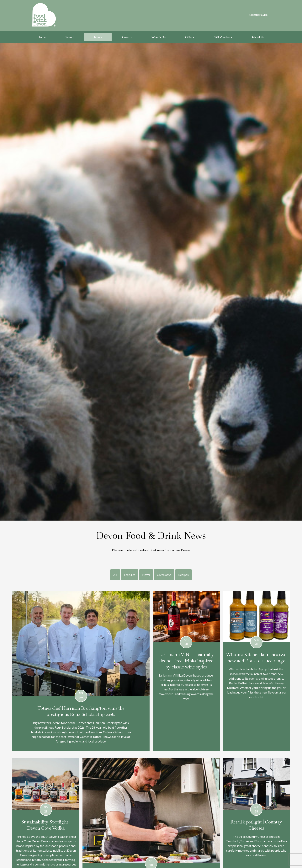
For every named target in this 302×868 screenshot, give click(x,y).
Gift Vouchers (223, 37)
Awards (127, 37)
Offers (190, 37)
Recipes (183, 575)
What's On (159, 37)
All (115, 575)
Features (130, 575)
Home (42, 37)
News (98, 37)
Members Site (258, 15)
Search (70, 37)
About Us (258, 37)
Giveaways (164, 575)
